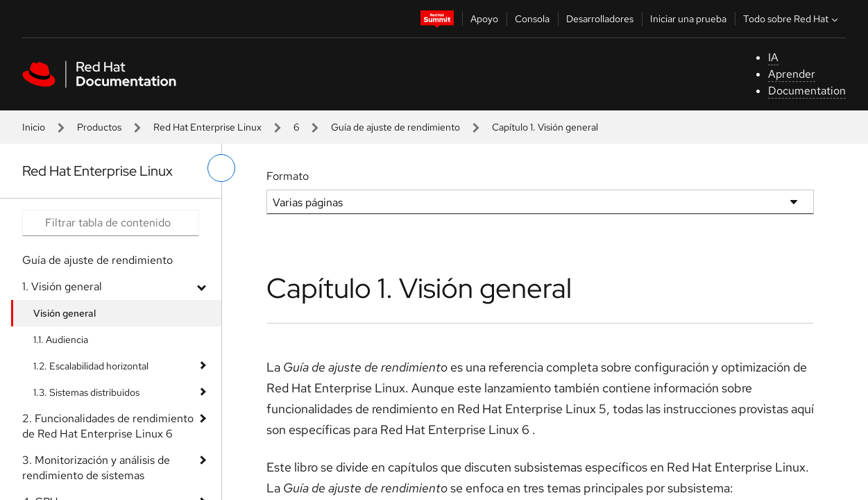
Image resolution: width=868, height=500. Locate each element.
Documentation (807, 91)
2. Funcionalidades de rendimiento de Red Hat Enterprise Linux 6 (108, 426)
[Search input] (111, 223)
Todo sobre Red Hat (792, 19)
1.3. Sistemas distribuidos (86, 392)
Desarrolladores (600, 19)
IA (773, 57)
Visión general (65, 313)
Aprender (792, 74)
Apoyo (484, 19)
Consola (532, 19)
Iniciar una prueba (688, 19)
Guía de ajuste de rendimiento (395, 127)
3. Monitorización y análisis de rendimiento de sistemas (96, 468)
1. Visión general (62, 286)
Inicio (34, 127)
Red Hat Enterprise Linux (207, 127)
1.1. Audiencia (61, 340)
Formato (288, 176)
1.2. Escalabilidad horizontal (91, 366)
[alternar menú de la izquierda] (221, 168)
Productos (99, 127)
